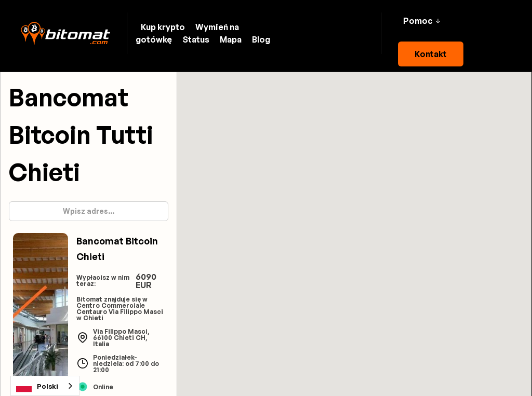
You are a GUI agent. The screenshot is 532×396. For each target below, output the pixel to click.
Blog (261, 39)
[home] (65, 33)
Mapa (231, 39)
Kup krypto (163, 27)
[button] (422, 21)
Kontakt (431, 54)
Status (196, 39)
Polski (37, 386)
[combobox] (45, 386)
